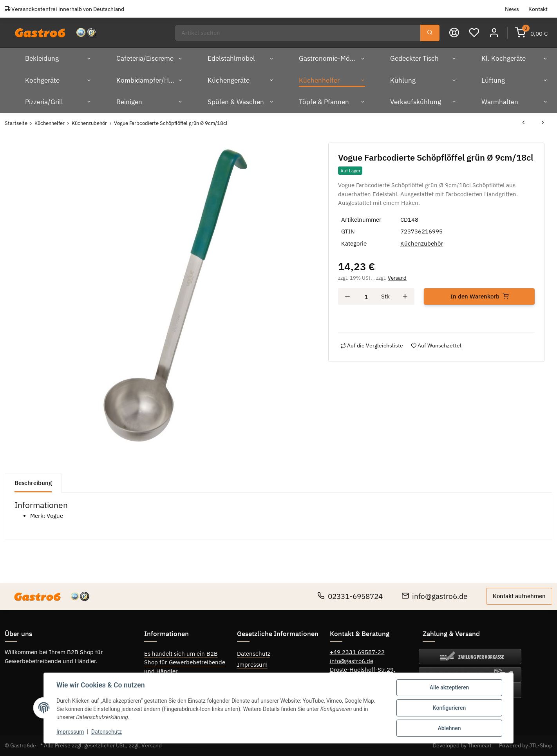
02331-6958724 (350, 596)
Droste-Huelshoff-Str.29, (363, 670)
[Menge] (366, 297)
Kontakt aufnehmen (519, 596)
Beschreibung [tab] (33, 483)
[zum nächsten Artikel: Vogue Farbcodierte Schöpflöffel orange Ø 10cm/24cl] (543, 123)
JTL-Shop (541, 745)
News (512, 9)
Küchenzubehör (422, 243)
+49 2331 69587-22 (357, 652)
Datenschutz (254, 654)
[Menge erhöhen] (405, 297)
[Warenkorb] (531, 33)
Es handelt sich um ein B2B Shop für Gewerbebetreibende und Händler (185, 662)
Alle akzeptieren (449, 687)
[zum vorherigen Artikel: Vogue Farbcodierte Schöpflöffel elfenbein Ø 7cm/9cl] (524, 123)
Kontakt (538, 9)
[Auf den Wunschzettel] (436, 346)
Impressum (252, 665)
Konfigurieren (449, 708)
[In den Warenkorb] (479, 297)
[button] (494, 33)
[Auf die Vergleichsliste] (372, 346)
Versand (397, 278)
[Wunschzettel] (474, 33)
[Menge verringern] (347, 297)
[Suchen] (298, 33)
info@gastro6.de (434, 596)
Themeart (480, 745)
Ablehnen (449, 728)
